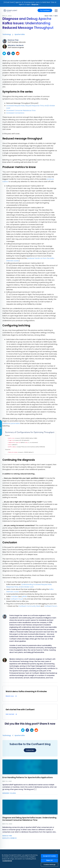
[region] (30, 859)
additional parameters (11, 423)
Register (35, 4)
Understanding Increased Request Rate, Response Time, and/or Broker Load (29, 586)
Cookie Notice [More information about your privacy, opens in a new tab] (7, 861)
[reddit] (18, 53)
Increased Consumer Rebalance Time (21, 110)
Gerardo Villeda (9, 793)
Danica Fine (13, 40)
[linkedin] (13, 53)
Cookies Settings (49, 865)
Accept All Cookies (49, 856)
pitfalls (24, 596)
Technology (7, 34)
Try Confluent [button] (45, 10)
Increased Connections (15, 113)
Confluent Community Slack (29, 606)
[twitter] (4, 53)
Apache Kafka (20, 34)
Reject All (49, 860)
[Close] (56, 851)
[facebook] (9, 53)
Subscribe (30, 750)
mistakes (14, 596)
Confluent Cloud (16, 599)
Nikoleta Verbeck (16, 45)
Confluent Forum (51, 606)
